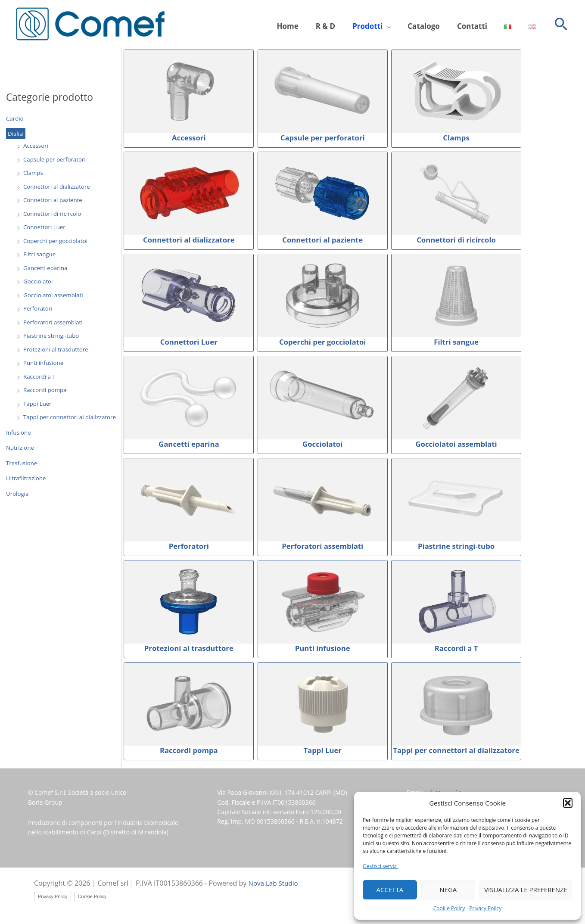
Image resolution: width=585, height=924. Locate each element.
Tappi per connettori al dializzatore (72, 418)
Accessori (36, 146)
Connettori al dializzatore (58, 187)
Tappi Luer (38, 404)
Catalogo (439, 24)
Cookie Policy (449, 908)
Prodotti (387, 24)
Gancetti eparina (47, 268)
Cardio (15, 119)
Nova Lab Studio (275, 884)
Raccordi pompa (46, 390)
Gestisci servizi (380, 866)
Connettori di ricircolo (54, 214)
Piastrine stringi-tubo (53, 336)
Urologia (18, 494)
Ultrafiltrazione (27, 479)
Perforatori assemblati (54, 322)
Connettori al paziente (54, 201)
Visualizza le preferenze (526, 890)
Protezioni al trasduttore (58, 350)
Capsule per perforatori (56, 160)
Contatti (483, 24)
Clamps (34, 173)
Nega (448, 890)
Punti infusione (44, 363)
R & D (349, 24)
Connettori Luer (45, 228)
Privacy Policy (485, 908)
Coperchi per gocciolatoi (57, 241)
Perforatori (39, 309)
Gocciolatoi (39, 282)
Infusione (19, 433)
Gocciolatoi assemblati (55, 295)
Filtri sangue (40, 255)
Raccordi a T (40, 377)
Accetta (390, 890)
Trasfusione (22, 463)
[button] (568, 803)
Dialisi (16, 134)
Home (315, 24)
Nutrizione (21, 448)
